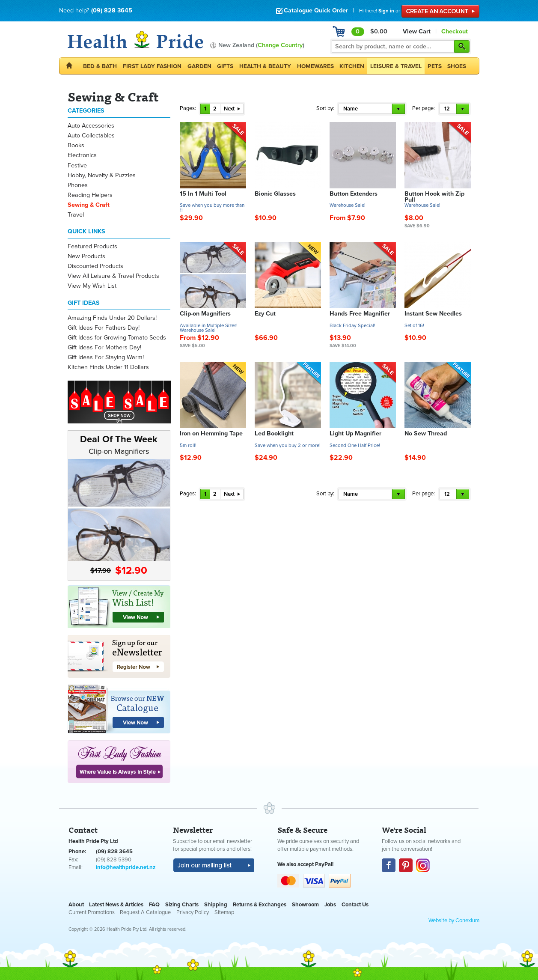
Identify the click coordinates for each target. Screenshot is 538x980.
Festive (77, 165)
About (76, 905)
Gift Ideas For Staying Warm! (106, 357)
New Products (86, 256)
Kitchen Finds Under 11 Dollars (108, 367)
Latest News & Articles (116, 905)
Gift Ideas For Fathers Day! (104, 328)
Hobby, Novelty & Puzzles (102, 175)
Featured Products (92, 246)
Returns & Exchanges (260, 905)
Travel (76, 215)
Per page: (424, 108)
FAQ (154, 905)
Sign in (386, 11)
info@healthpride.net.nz (126, 867)
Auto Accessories (91, 126)
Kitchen (352, 66)
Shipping (216, 905)
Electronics (82, 155)
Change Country (280, 45)
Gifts (225, 66)
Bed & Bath (100, 66)
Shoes (457, 66)
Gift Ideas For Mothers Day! (104, 347)
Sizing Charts (182, 905)
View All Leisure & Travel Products (113, 276)
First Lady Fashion (152, 66)
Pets (435, 66)
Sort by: (325, 108)
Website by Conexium (454, 920)
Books (76, 145)
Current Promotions (92, 912)
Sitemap (224, 912)
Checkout (455, 31)
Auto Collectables (91, 136)
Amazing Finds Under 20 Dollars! (112, 318)
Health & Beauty (265, 66)
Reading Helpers (90, 195)
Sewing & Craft (89, 205)
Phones (78, 185)
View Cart (417, 31)
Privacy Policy (193, 912)
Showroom (305, 905)
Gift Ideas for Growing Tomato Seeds (117, 338)
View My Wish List (92, 286)
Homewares (315, 66)
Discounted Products (95, 266)
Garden (199, 66)
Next (232, 109)
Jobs (330, 905)
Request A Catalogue (145, 912)
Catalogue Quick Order (312, 10)
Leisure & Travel (396, 66)
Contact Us (355, 905)
